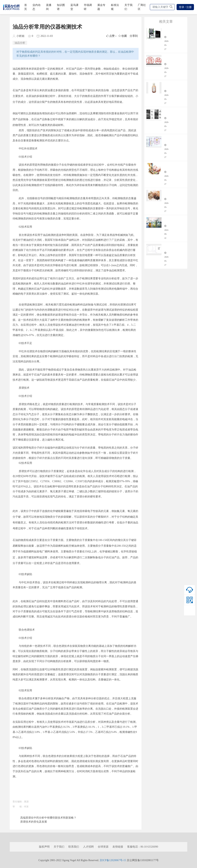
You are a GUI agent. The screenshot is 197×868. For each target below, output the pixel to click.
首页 (26, 7)
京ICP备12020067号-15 (113, 860)
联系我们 (74, 847)
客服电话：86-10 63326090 (143, 847)
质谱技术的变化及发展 (34, 822)
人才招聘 (88, 847)
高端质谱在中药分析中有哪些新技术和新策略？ (48, 818)
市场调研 (88, 7)
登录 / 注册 (185, 7)
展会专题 (101, 7)
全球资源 (103, 847)
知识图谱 (61, 7)
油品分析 (20, 43)
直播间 (49, 7)
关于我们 (128, 7)
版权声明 (44, 847)
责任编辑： (18, 802)
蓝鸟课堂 (74, 7)
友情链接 (118, 847)
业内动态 (36, 7)
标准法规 (115, 7)
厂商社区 (142, 7)
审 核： (18, 807)
